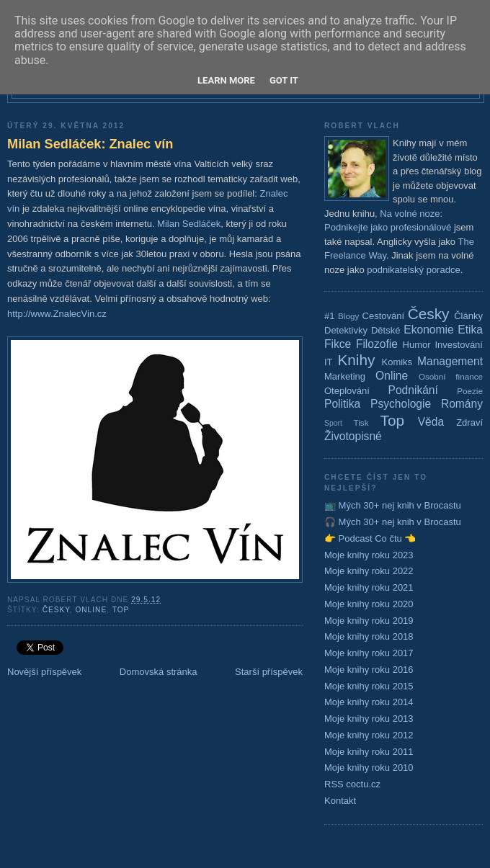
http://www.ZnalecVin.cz (57, 314)
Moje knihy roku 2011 (369, 752)
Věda (431, 422)
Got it (284, 80)
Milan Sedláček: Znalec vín (90, 144)
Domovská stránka (159, 672)
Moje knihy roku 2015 (369, 686)
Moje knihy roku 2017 (369, 653)
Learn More (226, 80)
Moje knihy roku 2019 (369, 621)
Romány (462, 404)
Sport (333, 423)
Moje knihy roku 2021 (369, 587)
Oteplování (347, 391)
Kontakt (340, 801)
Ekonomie (428, 330)
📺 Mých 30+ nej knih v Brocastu (393, 505)
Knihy (356, 360)
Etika (470, 330)
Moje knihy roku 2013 (369, 719)
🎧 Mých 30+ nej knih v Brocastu (393, 522)
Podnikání (413, 390)
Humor (417, 345)
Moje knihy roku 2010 (369, 768)
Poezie (470, 391)
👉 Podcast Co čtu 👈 (370, 538)
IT (329, 362)
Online (91, 610)
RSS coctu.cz (352, 784)
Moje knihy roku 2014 (369, 702)
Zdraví (469, 422)
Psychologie (401, 404)
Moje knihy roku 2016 (369, 670)
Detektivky (346, 330)
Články (468, 316)
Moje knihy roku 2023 (369, 555)
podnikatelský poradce (413, 270)
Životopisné (353, 436)
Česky (56, 610)
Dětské (386, 330)
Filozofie (377, 344)
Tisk (361, 422)
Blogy (348, 316)
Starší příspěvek (269, 672)
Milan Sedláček (189, 224)
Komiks (397, 362)
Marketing (345, 376)
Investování (459, 345)
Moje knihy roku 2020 (369, 604)
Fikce (338, 344)
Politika (342, 404)
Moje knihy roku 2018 (369, 636)
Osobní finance (451, 376)
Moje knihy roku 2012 (369, 735)
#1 (329, 316)
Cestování (384, 316)
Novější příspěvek (44, 672)
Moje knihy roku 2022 (369, 571)
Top (121, 610)
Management (450, 361)
